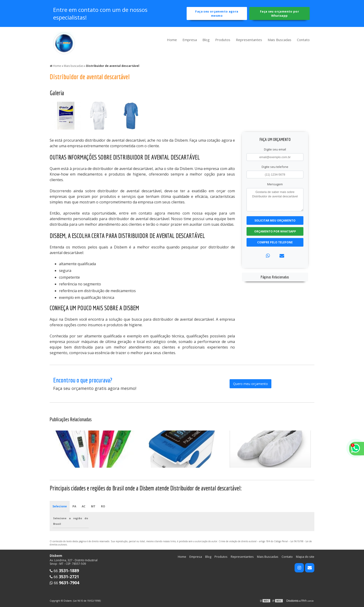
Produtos (223, 40)
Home (172, 40)
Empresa (190, 40)
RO (103, 506)
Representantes (249, 40)
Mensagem (275, 184)
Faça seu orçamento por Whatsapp (279, 13)
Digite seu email (275, 149)
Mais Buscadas (279, 40)
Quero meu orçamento (250, 384)
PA (74, 506)
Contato (303, 40)
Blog (206, 40)
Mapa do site (305, 557)
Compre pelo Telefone (275, 242)
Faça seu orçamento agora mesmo (217, 13)
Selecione (60, 506)
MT (93, 506)
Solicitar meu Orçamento (275, 220)
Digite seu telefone (275, 167)
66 (64, 571)
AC (84, 506)
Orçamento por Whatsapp (275, 231)
